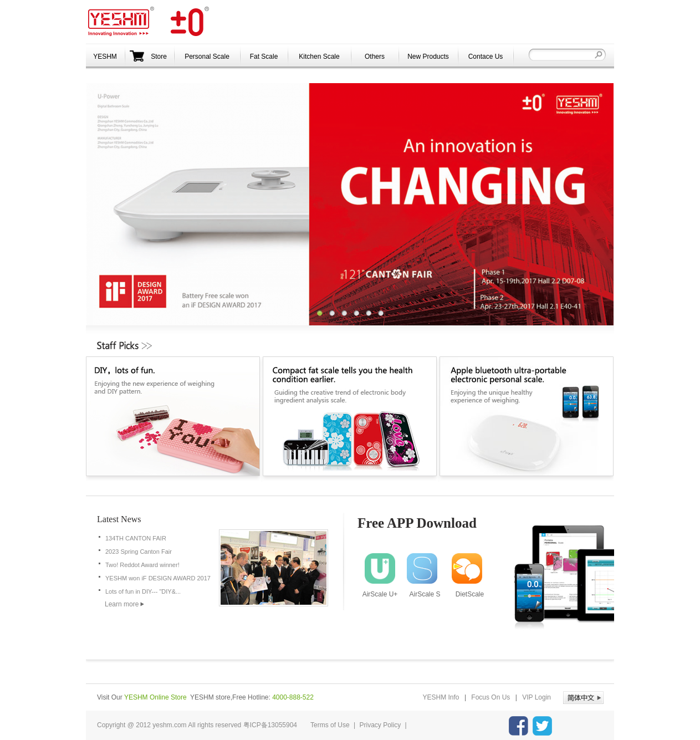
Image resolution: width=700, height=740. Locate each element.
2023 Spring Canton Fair (139, 552)
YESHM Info (441, 697)
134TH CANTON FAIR (136, 538)
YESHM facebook (518, 726)
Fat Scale (264, 57)
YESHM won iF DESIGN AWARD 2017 (158, 578)
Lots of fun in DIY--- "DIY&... (143, 591)
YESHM (149, 22)
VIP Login (537, 697)
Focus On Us (490, 697)
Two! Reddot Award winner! (142, 565)
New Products (428, 57)
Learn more (122, 604)
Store (148, 56)
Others (375, 57)
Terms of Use (330, 725)
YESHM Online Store (155, 697)
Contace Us (486, 57)
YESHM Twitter (542, 726)
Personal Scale (207, 57)
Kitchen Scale (319, 57)
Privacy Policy (380, 725)
